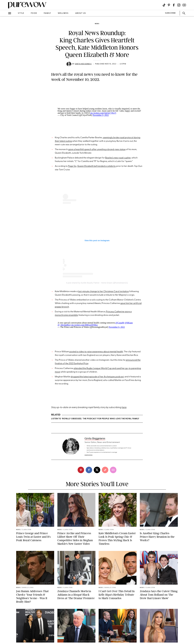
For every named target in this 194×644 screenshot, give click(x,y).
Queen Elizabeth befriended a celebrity (96, 166)
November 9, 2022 (101, 115)
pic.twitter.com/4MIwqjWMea (84, 325)
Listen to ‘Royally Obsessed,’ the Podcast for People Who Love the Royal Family (95, 419)
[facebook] (89, 470)
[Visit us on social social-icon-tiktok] (164, 5)
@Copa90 (120, 323)
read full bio (89, 455)
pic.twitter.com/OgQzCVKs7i (103, 113)
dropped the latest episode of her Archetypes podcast (97, 377)
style (21, 13)
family (47, 13)
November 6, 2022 (117, 327)
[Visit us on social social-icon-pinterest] (169, 5)
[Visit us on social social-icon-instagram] (179, 5)
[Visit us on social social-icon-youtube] (184, 5)
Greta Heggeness (83, 64)
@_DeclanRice (64, 325)
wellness (63, 13)
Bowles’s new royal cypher (118, 158)
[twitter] (97, 470)
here (124, 407)
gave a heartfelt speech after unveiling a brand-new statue (97, 150)
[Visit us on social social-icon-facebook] (174, 5)
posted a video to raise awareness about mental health (96, 352)
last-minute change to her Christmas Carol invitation (103, 292)
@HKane (129, 323)
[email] (113, 470)
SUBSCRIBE (170, 13)
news (97, 24)
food (34, 13)
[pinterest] (81, 470)
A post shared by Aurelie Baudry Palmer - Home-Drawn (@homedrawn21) (97, 283)
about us (81, 13)
